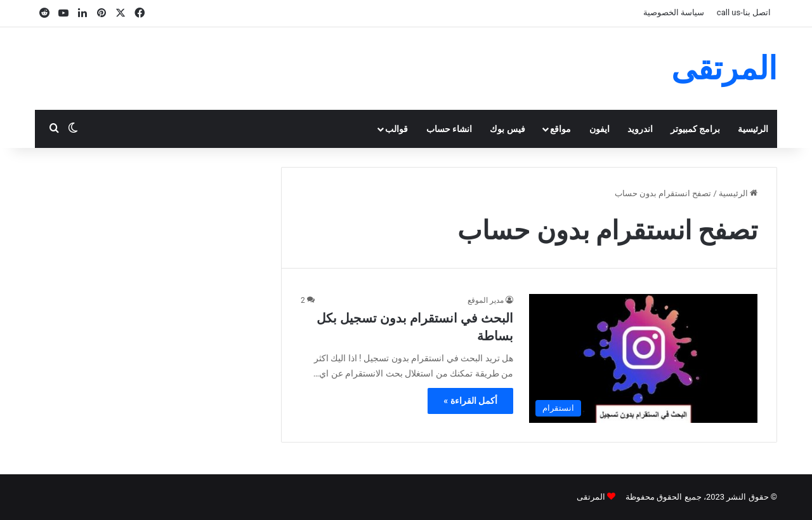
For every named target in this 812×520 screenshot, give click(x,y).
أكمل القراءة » (470, 401)
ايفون (599, 129)
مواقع (560, 129)
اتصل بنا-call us (744, 12)
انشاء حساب (449, 129)
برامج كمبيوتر (695, 129)
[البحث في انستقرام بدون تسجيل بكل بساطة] (643, 358)
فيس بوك (507, 129)
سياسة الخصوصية (674, 12)
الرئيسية (753, 129)
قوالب (396, 129)
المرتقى (591, 497)
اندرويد (640, 129)
